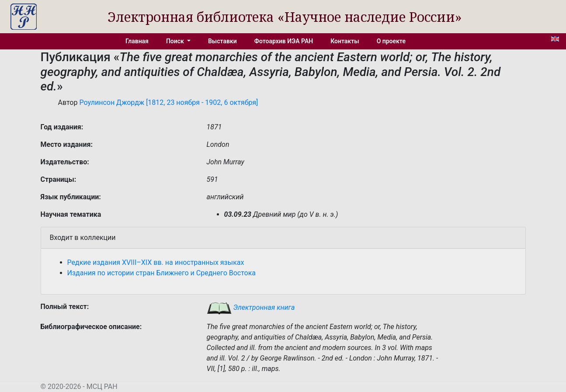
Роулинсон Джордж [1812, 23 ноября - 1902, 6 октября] (168, 102)
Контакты (345, 41)
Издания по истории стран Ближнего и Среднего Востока (162, 273)
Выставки (222, 41)
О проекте (391, 41)
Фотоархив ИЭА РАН (284, 41)
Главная (137, 41)
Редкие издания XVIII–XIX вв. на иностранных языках (156, 262)
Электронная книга (251, 307)
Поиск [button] (176, 41)
